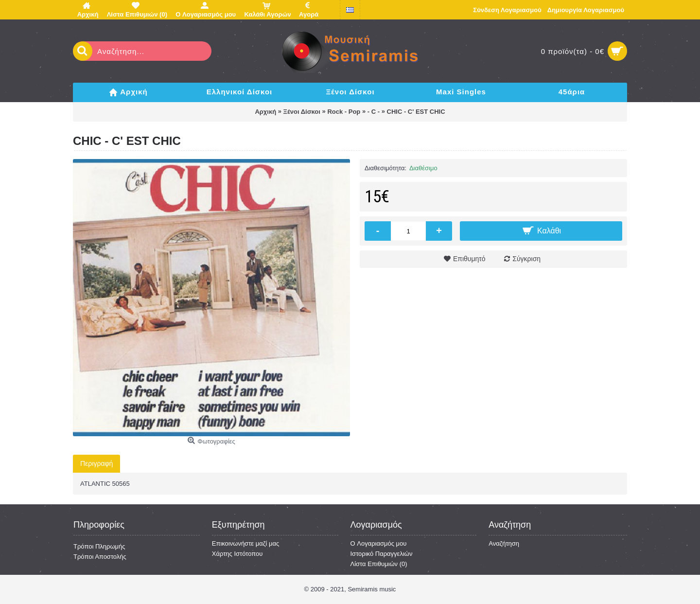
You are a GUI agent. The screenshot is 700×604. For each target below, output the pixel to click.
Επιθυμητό (469, 259)
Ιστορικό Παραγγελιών (382, 554)
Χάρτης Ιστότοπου (237, 554)
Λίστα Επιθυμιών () (379, 564)
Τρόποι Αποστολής (100, 557)
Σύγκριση (526, 259)
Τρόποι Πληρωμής (99, 546)
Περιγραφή (96, 463)
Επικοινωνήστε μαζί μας (245, 543)
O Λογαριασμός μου (379, 543)
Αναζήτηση (504, 543)
